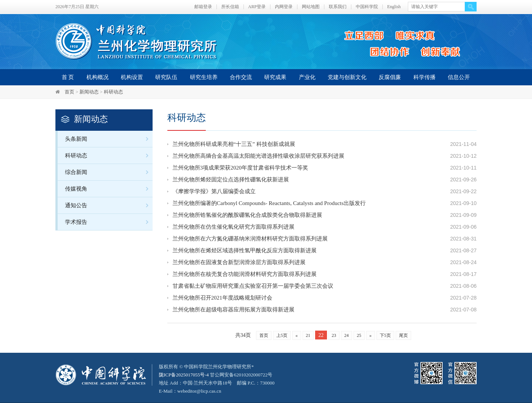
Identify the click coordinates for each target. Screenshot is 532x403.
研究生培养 (204, 77)
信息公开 (459, 77)
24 (347, 335)
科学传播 (424, 77)
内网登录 (284, 7)
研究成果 (275, 77)
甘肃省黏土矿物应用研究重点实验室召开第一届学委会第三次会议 (253, 286)
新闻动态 (89, 92)
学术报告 (109, 222)
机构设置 (132, 77)
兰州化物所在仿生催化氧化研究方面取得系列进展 (233, 227)
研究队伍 (166, 77)
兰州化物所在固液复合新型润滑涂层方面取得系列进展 (239, 262)
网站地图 (311, 7)
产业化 (307, 77)
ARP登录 (257, 7)
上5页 (282, 335)
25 (359, 335)
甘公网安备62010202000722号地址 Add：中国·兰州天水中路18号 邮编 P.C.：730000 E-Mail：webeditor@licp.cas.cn (217, 383)
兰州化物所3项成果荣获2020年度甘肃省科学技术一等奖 (241, 168)
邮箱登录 (203, 7)
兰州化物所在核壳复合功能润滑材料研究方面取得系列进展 (245, 274)
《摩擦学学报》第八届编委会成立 (214, 191)
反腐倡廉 (390, 77)
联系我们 (338, 7)
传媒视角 (109, 189)
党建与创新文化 (347, 77)
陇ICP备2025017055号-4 (184, 375)
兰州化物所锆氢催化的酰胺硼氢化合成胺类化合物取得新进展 (247, 215)
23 (334, 335)
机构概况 (98, 77)
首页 (69, 92)
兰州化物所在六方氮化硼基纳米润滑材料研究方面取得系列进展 (250, 239)
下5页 (385, 335)
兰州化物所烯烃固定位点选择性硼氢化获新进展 (231, 180)
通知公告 (109, 205)
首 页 (68, 77)
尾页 (403, 335)
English (394, 7)
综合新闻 (109, 172)
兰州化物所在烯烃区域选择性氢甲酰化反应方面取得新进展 (245, 250)
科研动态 (113, 92)
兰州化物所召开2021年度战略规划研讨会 (222, 298)
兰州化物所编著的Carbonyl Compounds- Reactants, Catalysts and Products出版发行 (269, 203)
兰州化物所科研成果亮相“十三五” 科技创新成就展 (234, 144)
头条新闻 (109, 139)
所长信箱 (230, 7)
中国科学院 (367, 7)
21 (308, 335)
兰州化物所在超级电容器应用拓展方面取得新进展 (233, 310)
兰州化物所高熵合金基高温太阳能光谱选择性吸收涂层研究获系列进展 (258, 156)
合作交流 (241, 77)
